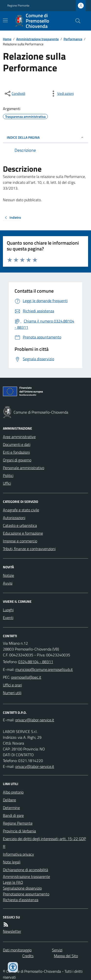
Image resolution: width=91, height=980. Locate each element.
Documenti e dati (17, 444)
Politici (8, 475)
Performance (73, 39)
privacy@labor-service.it (35, 766)
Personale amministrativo (24, 468)
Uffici (7, 483)
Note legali (12, 862)
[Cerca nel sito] (76, 21)
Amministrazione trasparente (37, 39)
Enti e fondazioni (16, 452)
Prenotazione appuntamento (26, 894)
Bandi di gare (13, 815)
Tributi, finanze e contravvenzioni (29, 549)
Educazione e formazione (23, 533)
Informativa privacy (18, 854)
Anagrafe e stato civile (21, 510)
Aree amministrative (19, 437)
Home (7, 39)
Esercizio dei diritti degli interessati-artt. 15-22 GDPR (44, 843)
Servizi (57, 950)
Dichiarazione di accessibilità (25, 870)
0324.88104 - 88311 (36, 662)
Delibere (9, 800)
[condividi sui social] (15, 94)
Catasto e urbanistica (20, 525)
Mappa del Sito (66, 956)
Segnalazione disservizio (22, 888)
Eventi (8, 618)
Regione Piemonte (18, 6)
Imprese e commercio (20, 541)
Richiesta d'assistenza (21, 900)
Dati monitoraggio (17, 950)
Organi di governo (17, 460)
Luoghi (8, 610)
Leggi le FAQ (13, 882)
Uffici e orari (12, 685)
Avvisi (8, 583)
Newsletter (12, 931)
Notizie (8, 575)
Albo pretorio (13, 792)
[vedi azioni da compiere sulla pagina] (62, 94)
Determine (11, 808)
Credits (28, 956)
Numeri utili (12, 693)
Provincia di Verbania (19, 831)
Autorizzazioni (14, 518)
